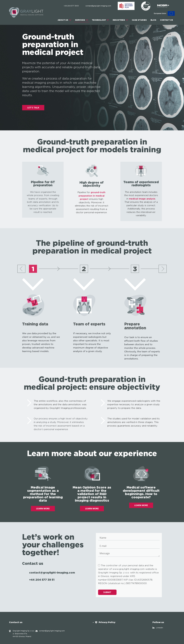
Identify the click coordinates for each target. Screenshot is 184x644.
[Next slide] (163, 269)
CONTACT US (167, 20)
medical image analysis (142, 199)
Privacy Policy (107, 622)
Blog (153, 20)
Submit (107, 592)
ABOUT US (63, 20)
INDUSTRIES (119, 20)
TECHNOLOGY (99, 20)
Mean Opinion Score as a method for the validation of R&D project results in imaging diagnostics (92, 494)
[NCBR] (163, 6)
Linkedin (160, 628)
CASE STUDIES (139, 20)
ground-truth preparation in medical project (92, 196)
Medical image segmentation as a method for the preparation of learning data (43, 494)
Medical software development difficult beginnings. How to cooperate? (141, 492)
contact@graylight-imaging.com (98, 6)
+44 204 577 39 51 (71, 6)
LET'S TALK (33, 108)
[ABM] (126, 6)
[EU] (164, 14)
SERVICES (80, 20)
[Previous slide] (21, 269)
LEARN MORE (43, 508)
